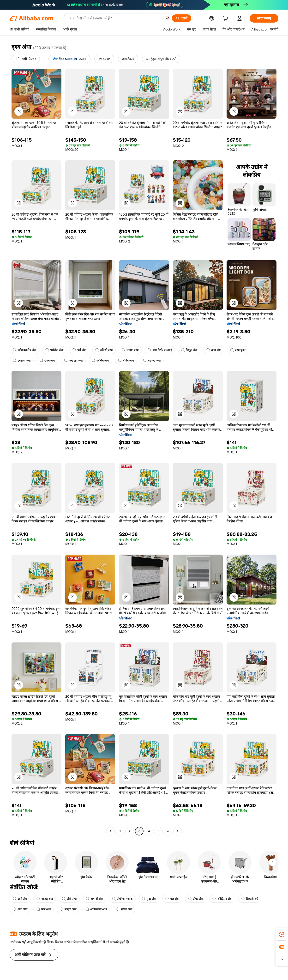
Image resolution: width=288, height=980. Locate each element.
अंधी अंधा (69, 899)
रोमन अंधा (47, 361)
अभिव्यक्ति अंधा (96, 909)
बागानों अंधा (94, 899)
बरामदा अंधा (152, 361)
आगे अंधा (20, 899)
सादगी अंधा (68, 909)
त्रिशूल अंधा (189, 350)
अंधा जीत (20, 909)
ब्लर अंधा (44, 909)
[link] (282, 934)
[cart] (226, 19)
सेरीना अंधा (124, 909)
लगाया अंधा (130, 350)
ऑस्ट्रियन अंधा (222, 899)
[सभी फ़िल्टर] (26, 59)
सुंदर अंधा (149, 899)
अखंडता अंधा (73, 361)
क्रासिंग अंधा (100, 361)
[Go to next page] (178, 831)
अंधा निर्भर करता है (160, 350)
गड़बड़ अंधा (45, 899)
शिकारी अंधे (250, 899)
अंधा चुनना (238, 350)
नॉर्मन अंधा (126, 361)
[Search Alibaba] (114, 18)
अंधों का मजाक (122, 899)
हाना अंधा (214, 350)
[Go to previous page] (110, 831)
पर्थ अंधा (79, 350)
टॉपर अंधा (196, 899)
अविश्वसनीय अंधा (24, 350)
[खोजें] (182, 18)
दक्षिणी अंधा (104, 350)
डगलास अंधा (22, 361)
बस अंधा (172, 899)
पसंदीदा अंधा (54, 350)
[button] (167, 18)
